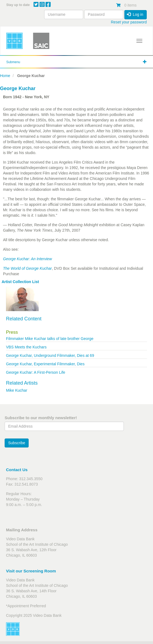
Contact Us (17, 470)
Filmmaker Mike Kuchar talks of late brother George (50, 339)
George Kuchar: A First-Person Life (36, 372)
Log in (135, 14)
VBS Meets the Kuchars (26, 347)
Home (5, 76)
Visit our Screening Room (31, 571)
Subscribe (17, 443)
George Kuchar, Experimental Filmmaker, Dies (45, 364)
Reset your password (129, 22)
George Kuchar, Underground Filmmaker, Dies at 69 (50, 355)
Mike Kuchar (17, 390)
